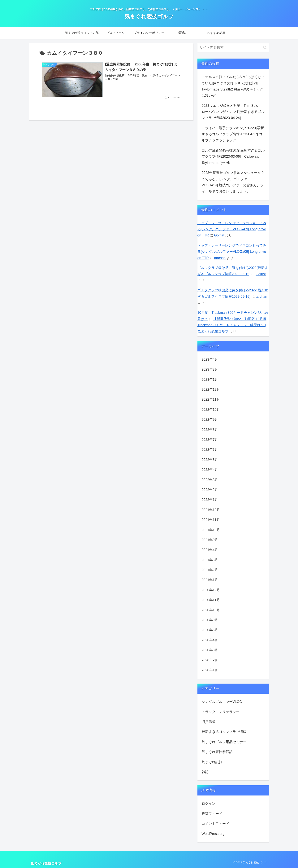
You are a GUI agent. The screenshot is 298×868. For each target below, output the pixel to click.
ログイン (209, 804)
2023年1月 (210, 380)
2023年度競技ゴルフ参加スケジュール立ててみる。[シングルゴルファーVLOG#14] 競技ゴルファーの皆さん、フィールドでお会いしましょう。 (233, 182)
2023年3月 (210, 369)
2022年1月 (210, 500)
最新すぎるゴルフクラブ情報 (224, 732)
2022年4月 (210, 470)
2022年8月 (210, 430)
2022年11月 (211, 399)
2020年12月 (211, 590)
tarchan (220, 258)
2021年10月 (211, 530)
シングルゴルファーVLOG (222, 702)
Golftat (219, 235)
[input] (233, 48)
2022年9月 (210, 420)
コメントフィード (215, 824)
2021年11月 (211, 520)
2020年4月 (210, 640)
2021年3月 (210, 560)
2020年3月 (210, 650)
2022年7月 (210, 440)
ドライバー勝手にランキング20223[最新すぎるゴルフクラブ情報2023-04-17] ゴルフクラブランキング (233, 134)
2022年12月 (211, 390)
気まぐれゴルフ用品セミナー (224, 742)
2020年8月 (210, 630)
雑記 (205, 772)
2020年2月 (210, 660)
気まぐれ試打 (212, 762)
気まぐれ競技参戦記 (217, 752)
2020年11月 (211, 600)
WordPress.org (213, 834)
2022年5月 (210, 460)
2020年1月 (210, 670)
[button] (265, 48)
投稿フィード (212, 814)
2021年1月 (210, 580)
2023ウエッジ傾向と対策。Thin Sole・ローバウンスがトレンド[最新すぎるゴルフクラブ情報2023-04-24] (233, 112)
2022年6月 (210, 450)
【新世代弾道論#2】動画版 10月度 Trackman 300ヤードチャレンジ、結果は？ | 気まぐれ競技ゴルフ (232, 325)
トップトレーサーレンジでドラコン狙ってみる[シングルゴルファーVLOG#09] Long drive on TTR (232, 229)
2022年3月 (210, 480)
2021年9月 (210, 540)
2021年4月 (210, 550)
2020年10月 (211, 610)
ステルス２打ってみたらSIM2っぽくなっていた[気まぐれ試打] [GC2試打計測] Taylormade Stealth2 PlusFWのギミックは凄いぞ (233, 86)
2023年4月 (210, 359)
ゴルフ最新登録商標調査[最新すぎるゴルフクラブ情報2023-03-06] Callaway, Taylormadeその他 (233, 157)
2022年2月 (210, 490)
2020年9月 (210, 620)
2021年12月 (211, 510)
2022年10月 (211, 410)
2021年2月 (210, 570)
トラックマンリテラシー (221, 712)
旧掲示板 (209, 722)
